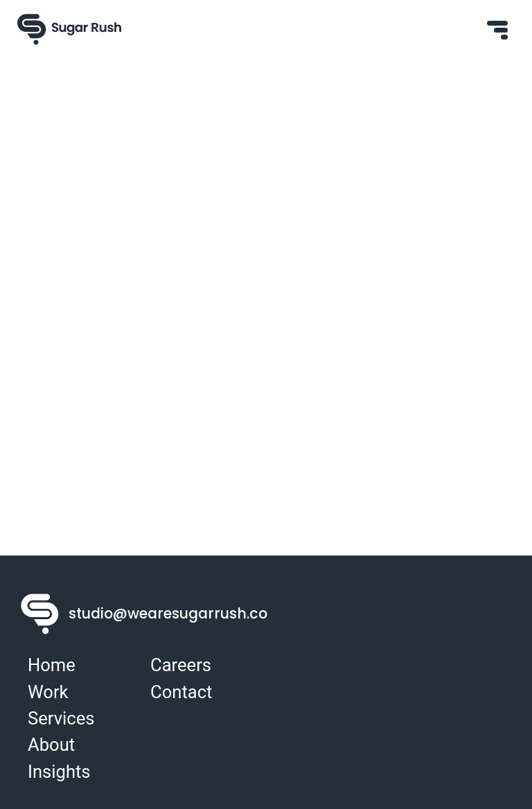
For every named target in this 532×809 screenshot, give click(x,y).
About (51, 745)
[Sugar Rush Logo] (69, 29)
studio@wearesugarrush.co (192, 614)
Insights (59, 772)
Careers (181, 665)
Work (48, 692)
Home (52, 665)
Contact (181, 692)
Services (61, 718)
